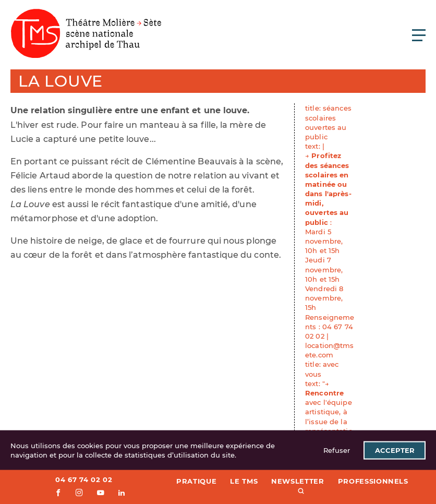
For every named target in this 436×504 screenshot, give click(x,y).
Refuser (337, 450)
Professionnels (373, 481)
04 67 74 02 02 (84, 479)
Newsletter (298, 481)
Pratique (196, 481)
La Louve (60, 81)
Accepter (395, 450)
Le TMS (244, 481)
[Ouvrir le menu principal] (419, 35)
